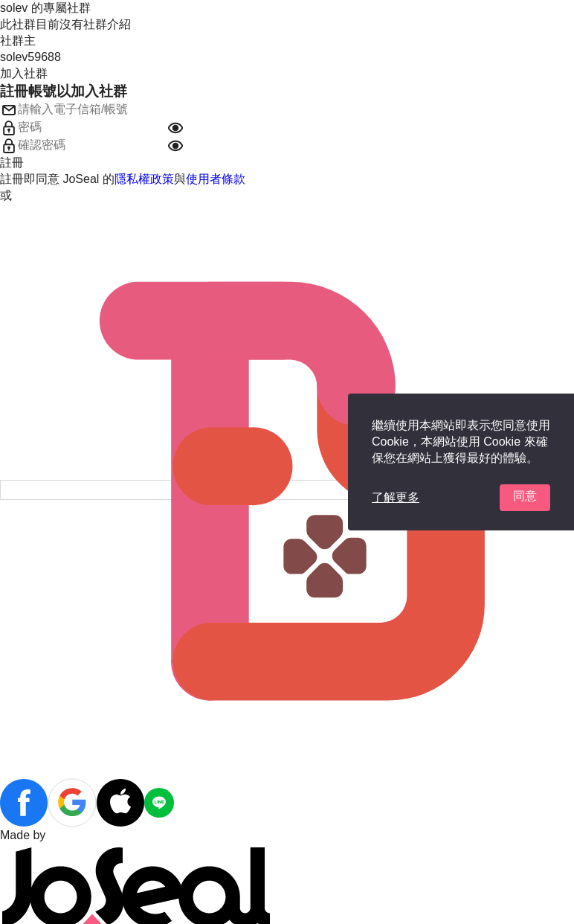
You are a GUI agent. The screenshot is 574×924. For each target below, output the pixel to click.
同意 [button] (525, 496)
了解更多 (396, 497)
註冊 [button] (12, 163)
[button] (175, 128)
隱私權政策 (144, 179)
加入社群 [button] (24, 73)
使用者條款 (216, 179)
